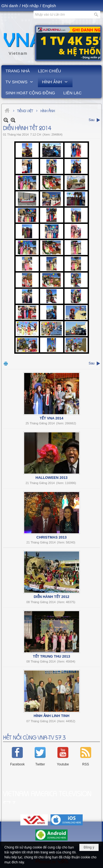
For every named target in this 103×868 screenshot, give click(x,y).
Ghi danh (10, 6)
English (49, 6)
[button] (20, 82)
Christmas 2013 (52, 537)
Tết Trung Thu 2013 (52, 656)
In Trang (6, 363)
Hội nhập (30, 6)
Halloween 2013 (51, 478)
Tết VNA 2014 (52, 418)
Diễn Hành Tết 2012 (52, 597)
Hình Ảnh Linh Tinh (51, 716)
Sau (92, 120)
